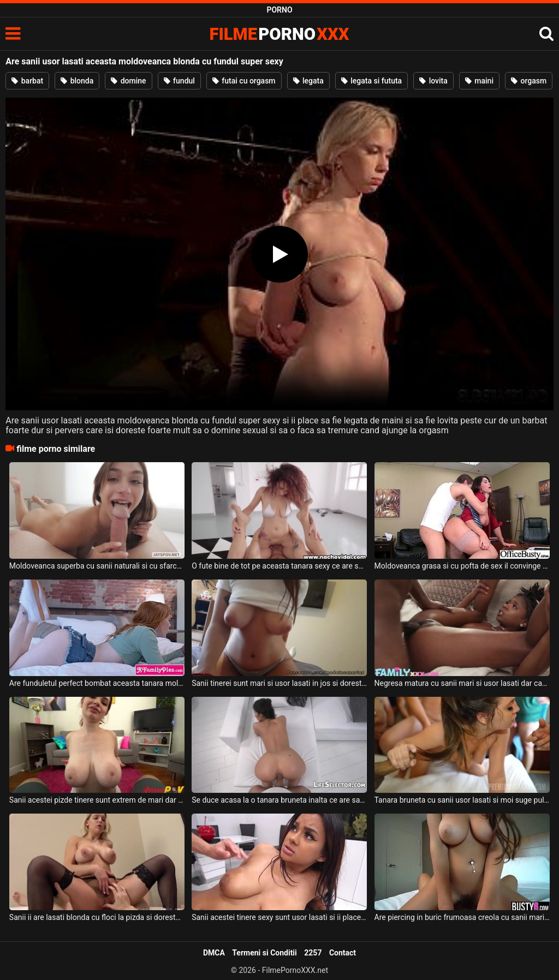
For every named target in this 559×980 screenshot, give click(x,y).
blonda (77, 81)
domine (128, 81)
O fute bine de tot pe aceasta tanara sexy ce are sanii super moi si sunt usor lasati (279, 566)
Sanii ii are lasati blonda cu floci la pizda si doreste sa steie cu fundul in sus (97, 917)
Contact (343, 953)
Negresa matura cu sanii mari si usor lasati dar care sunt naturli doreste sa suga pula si (462, 683)
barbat (27, 81)
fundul (179, 81)
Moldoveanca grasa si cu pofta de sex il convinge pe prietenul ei (462, 566)
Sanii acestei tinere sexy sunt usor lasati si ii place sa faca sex (279, 917)
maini (479, 81)
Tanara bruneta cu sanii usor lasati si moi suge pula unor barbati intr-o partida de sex (462, 800)
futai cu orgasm (244, 81)
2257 (313, 953)
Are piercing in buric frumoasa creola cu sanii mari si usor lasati (462, 917)
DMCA (214, 953)
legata (308, 81)
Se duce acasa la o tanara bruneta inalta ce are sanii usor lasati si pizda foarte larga (279, 800)
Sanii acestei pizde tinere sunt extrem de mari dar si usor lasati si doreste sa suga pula (97, 800)
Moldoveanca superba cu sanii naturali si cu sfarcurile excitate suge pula (97, 566)
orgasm (529, 81)
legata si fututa (371, 81)
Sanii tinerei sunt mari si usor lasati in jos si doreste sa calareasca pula (279, 683)
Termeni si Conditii (264, 953)
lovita (433, 81)
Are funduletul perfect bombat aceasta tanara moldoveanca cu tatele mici (97, 683)
